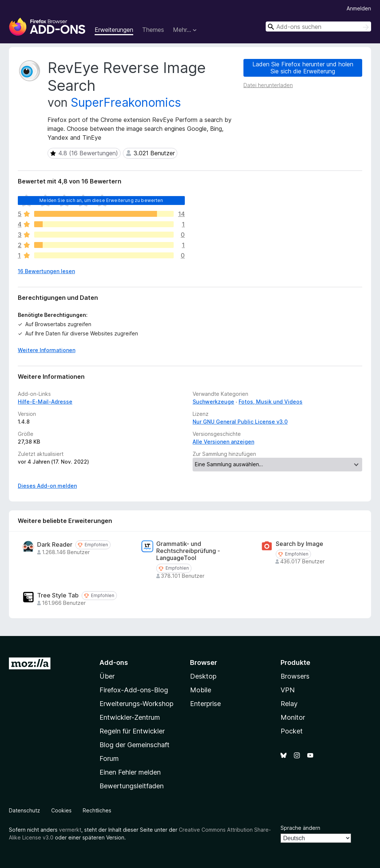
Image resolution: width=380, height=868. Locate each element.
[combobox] (318, 26)
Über (107, 676)
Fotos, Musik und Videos (271, 402)
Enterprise (205, 704)
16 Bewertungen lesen (46, 271)
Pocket (292, 731)
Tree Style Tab (58, 595)
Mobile (201, 690)
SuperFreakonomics (126, 102)
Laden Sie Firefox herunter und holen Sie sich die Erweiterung (303, 68)
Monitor (293, 717)
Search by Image (299, 544)
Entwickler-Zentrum (130, 717)
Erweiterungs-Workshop (136, 704)
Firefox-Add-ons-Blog (134, 690)
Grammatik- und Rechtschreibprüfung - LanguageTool (188, 551)
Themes (153, 30)
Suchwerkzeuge (213, 402)
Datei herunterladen (268, 85)
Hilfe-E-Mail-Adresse (45, 402)
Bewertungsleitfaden (132, 786)
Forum (109, 758)
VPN (288, 690)
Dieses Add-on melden (47, 486)
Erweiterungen (114, 30)
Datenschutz (24, 810)
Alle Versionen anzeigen (223, 442)
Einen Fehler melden (130, 772)
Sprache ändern (300, 828)
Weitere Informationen (47, 350)
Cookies (61, 810)
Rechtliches (97, 810)
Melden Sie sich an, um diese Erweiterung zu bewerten (101, 200)
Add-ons (114, 662)
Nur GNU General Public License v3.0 (240, 422)
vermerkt (70, 830)
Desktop (203, 676)
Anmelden (359, 8)
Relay (289, 704)
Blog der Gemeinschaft (135, 745)
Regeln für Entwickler (132, 731)
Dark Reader (55, 545)
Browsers (295, 676)
